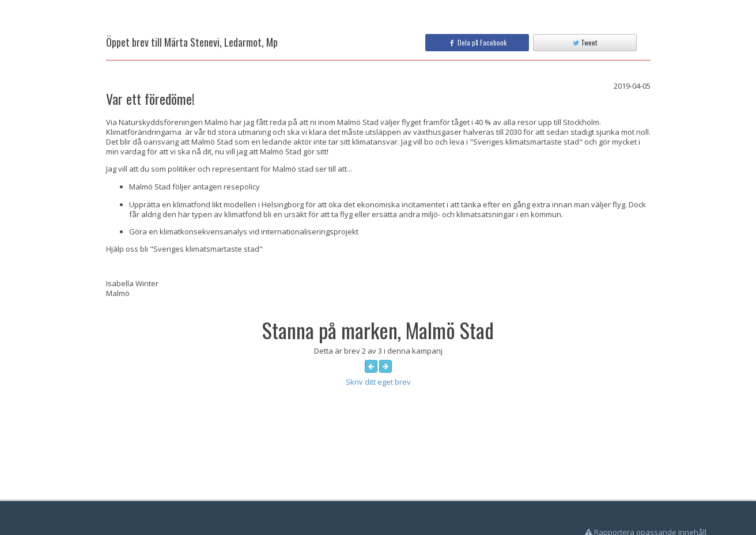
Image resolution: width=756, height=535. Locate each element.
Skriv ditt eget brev (378, 382)
